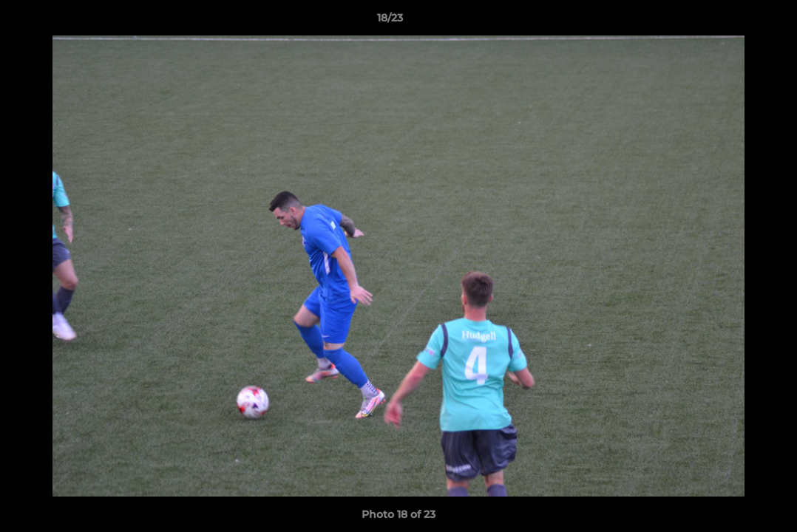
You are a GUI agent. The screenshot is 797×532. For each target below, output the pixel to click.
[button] (735, 21)
